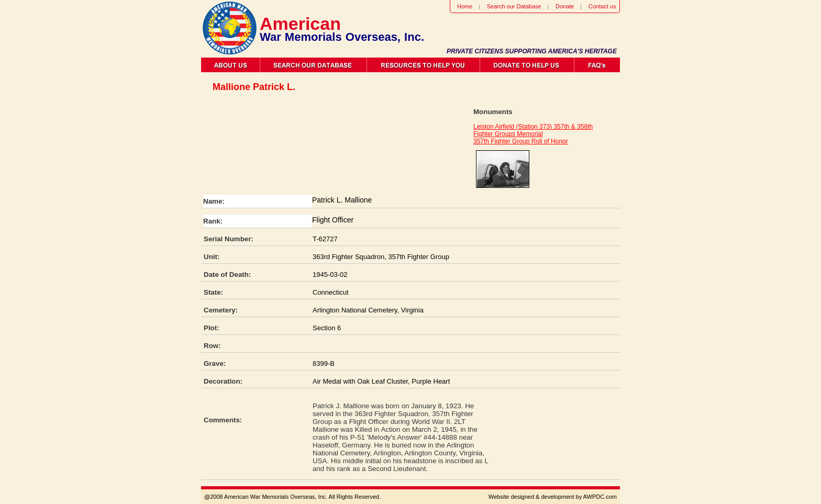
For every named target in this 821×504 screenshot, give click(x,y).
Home (465, 6)
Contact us (602, 6)
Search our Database (514, 6)
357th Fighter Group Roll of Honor (521, 141)
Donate (565, 6)
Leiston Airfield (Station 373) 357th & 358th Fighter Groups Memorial (533, 130)
